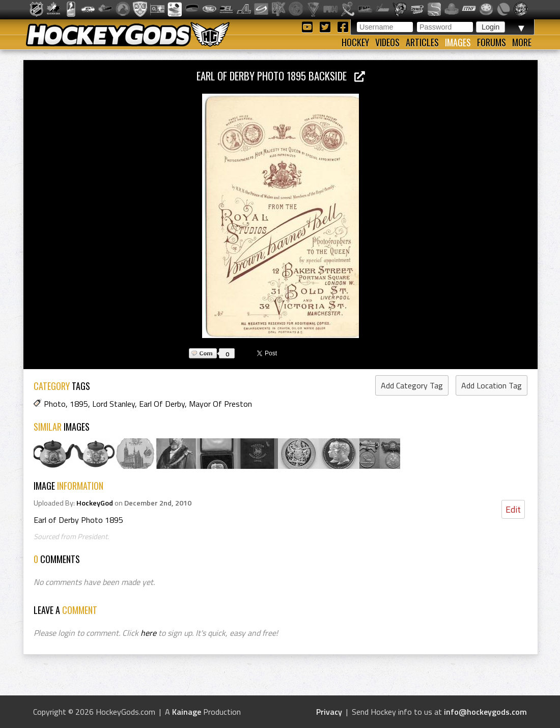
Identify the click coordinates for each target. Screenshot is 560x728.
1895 (79, 404)
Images (458, 42)
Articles (422, 42)
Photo (55, 404)
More (522, 42)
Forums (492, 42)
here (148, 633)
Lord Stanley (114, 404)
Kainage (187, 712)
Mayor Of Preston (220, 404)
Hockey (355, 42)
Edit (513, 509)
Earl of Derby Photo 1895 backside (281, 76)
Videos (387, 42)
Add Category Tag (412, 385)
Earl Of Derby (162, 404)
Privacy (329, 712)
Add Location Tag (492, 385)
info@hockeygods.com (485, 712)
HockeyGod (95, 503)
